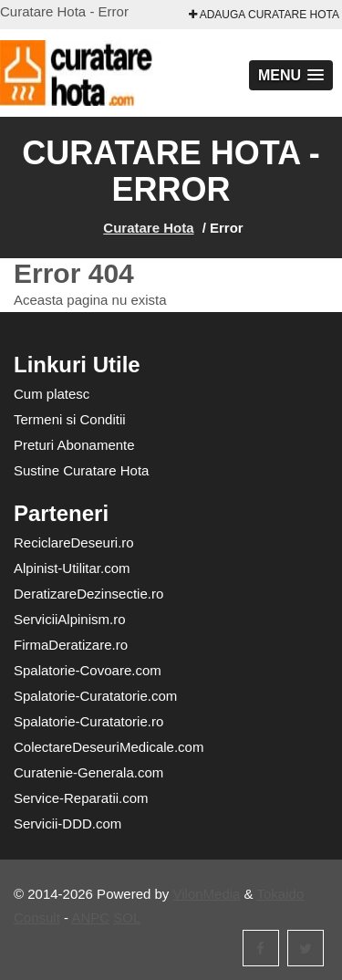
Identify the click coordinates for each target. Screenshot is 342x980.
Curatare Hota (148, 228)
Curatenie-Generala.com (88, 772)
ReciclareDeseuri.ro (74, 542)
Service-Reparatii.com (81, 798)
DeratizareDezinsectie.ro (88, 594)
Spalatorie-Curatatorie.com (95, 696)
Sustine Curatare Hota (81, 470)
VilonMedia (207, 894)
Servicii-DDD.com (67, 824)
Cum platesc (52, 394)
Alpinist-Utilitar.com (72, 568)
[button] (291, 75)
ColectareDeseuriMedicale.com (109, 747)
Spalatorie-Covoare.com (88, 670)
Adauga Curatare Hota (264, 15)
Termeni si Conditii (70, 419)
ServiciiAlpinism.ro (70, 619)
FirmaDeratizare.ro (71, 645)
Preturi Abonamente (74, 445)
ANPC (90, 917)
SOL (127, 917)
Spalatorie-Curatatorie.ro (88, 721)
